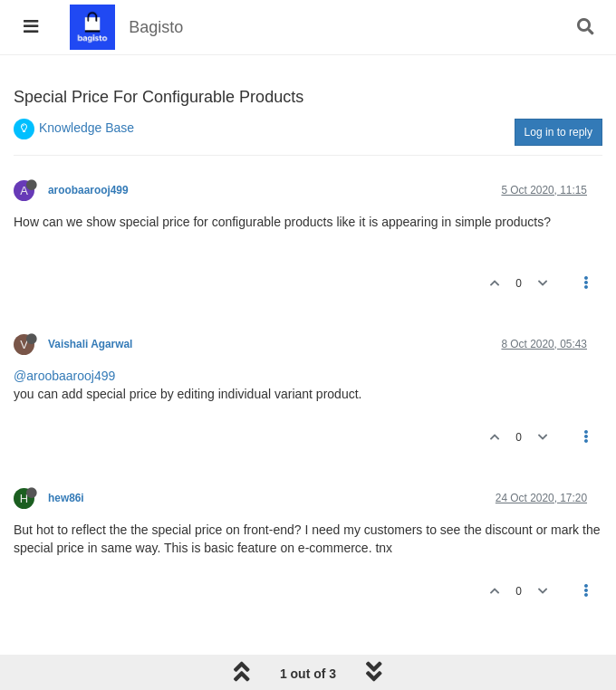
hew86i (66, 498)
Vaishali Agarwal (90, 344)
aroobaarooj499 (88, 190)
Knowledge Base (87, 128)
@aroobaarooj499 (64, 376)
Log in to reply (558, 132)
